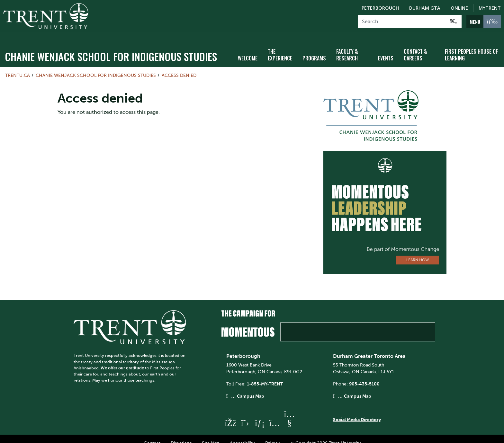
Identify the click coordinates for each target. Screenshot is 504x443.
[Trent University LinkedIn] (260, 414)
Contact (152, 434)
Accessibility (242, 434)
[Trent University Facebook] (230, 414)
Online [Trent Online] (459, 8)
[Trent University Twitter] (245, 414)
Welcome (248, 49)
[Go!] (454, 22)
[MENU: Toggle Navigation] (484, 22)
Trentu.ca (18, 66)
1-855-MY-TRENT (265, 375)
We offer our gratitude (122, 359)
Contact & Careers (415, 46)
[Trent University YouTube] (289, 414)
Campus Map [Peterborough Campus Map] (251, 387)
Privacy (273, 434)
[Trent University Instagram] (274, 414)
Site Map (211, 434)
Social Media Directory (357, 411)
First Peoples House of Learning (471, 46)
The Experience (280, 46)
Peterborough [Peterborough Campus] (380, 8)
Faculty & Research (347, 46)
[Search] (402, 22)
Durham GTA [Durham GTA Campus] (425, 8)
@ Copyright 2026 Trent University (325, 434)
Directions (181, 434)
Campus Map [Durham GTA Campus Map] (358, 387)
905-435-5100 (364, 375)
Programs (314, 49)
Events (386, 49)
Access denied (179, 66)
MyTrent (490, 8)
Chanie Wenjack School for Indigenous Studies (111, 47)
